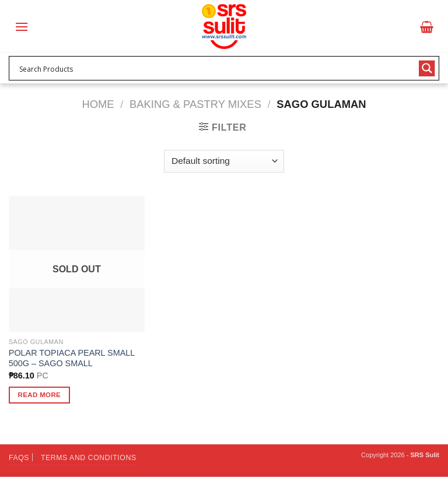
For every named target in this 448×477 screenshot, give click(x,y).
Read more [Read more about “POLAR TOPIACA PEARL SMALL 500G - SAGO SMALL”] (40, 395)
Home (98, 104)
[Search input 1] (216, 68)
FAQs (19, 458)
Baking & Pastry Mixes (195, 104)
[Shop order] (224, 161)
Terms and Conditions (89, 458)
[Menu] (22, 27)
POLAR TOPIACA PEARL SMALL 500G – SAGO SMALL (72, 358)
